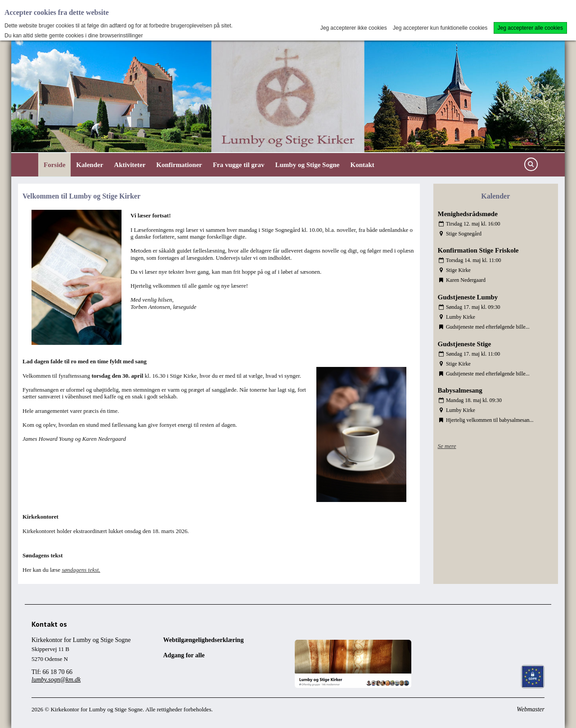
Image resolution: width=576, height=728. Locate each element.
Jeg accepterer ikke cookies (354, 28)
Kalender (90, 165)
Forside (54, 165)
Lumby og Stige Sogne (308, 165)
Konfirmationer (179, 165)
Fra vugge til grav (239, 165)
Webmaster (531, 709)
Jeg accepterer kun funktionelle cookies (440, 28)
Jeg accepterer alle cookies (530, 28)
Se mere (447, 446)
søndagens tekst (80, 570)
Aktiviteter (130, 165)
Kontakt (362, 165)
